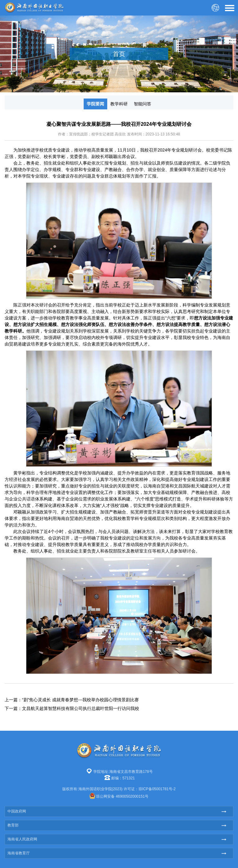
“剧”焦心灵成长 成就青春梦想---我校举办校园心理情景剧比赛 (80, 700)
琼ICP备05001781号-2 (157, 789)
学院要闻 (95, 104)
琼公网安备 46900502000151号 (122, 796)
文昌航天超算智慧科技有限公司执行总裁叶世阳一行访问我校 (81, 708)
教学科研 (119, 104)
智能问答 (143, 104)
